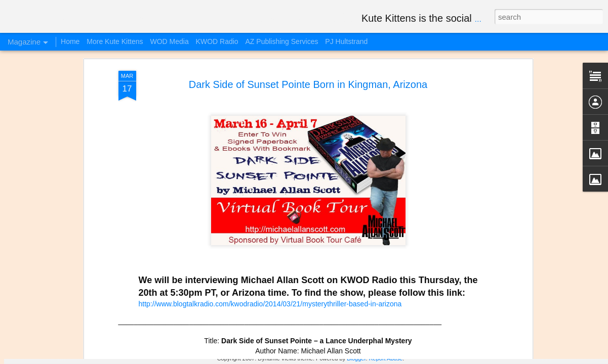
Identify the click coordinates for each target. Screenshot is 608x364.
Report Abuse (386, 358)
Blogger (356, 358)
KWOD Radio (217, 41)
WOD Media (169, 41)
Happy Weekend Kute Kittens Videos (128, 296)
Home (70, 41)
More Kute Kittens (115, 41)
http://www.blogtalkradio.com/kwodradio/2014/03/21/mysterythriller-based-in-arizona (270, 142)
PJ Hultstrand (346, 41)
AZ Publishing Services (282, 41)
